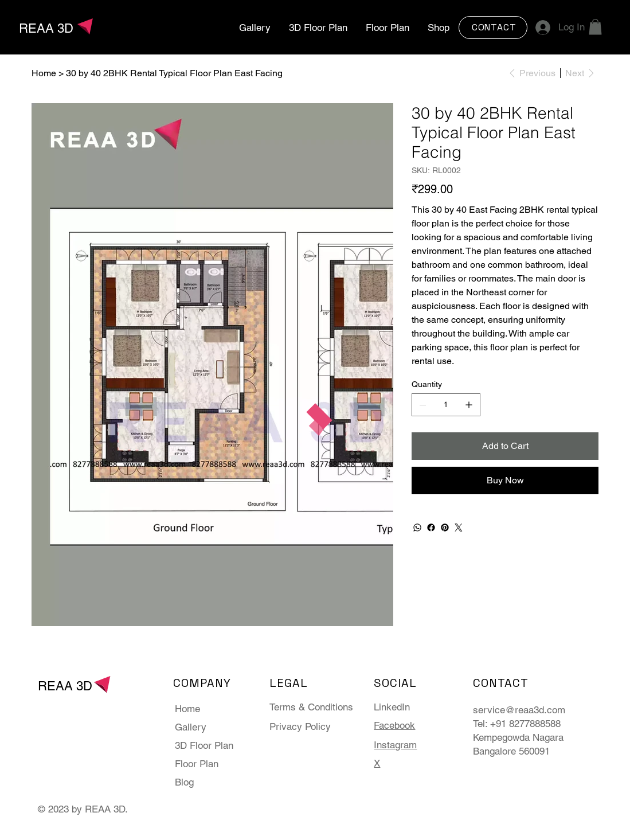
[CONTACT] (493, 28)
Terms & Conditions (311, 707)
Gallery (191, 727)
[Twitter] (459, 528)
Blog (184, 782)
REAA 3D (46, 28)
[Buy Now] (505, 480)
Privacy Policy (300, 726)
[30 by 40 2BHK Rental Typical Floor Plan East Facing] (174, 73)
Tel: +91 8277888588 (517, 724)
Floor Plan (197, 764)
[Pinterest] (445, 528)
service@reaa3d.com (519, 710)
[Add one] (469, 405)
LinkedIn (392, 707)
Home (187, 709)
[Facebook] (431, 528)
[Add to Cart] (505, 446)
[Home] (44, 73)
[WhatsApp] (417, 528)
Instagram (395, 745)
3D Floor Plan (204, 745)
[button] (595, 27)
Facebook (394, 725)
